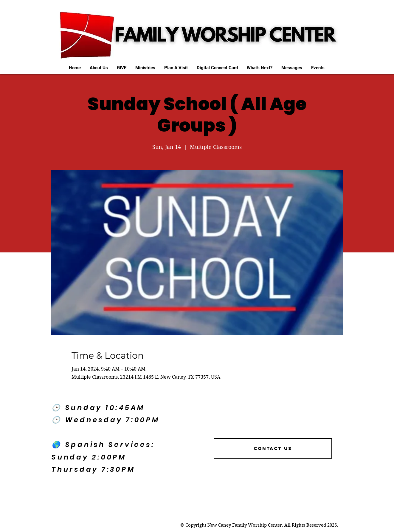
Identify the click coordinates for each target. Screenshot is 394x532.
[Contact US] (273, 448)
